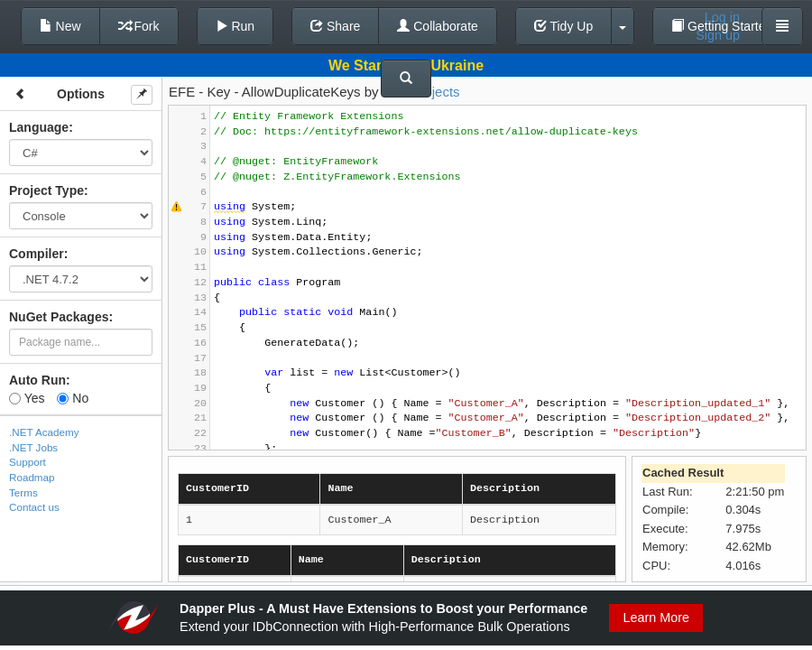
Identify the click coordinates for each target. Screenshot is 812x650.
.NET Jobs (33, 447)
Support (28, 462)
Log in (722, 17)
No (73, 398)
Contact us (34, 507)
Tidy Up (563, 26)
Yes (27, 398)
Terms (23, 492)
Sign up (718, 35)
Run (235, 26)
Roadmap (32, 477)
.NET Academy (44, 432)
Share (335, 26)
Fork (139, 26)
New (60, 26)
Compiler (37, 254)
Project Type (46, 190)
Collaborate (438, 26)
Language (39, 127)
